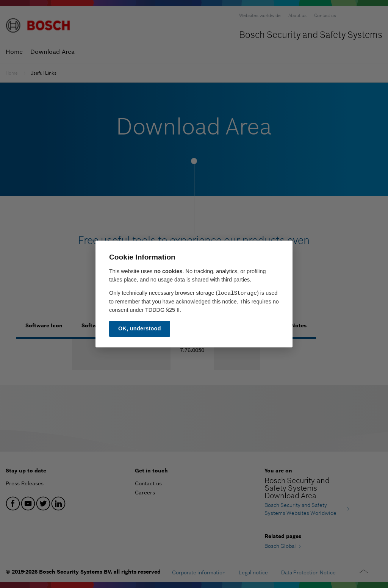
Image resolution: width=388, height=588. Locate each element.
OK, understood (140, 328)
